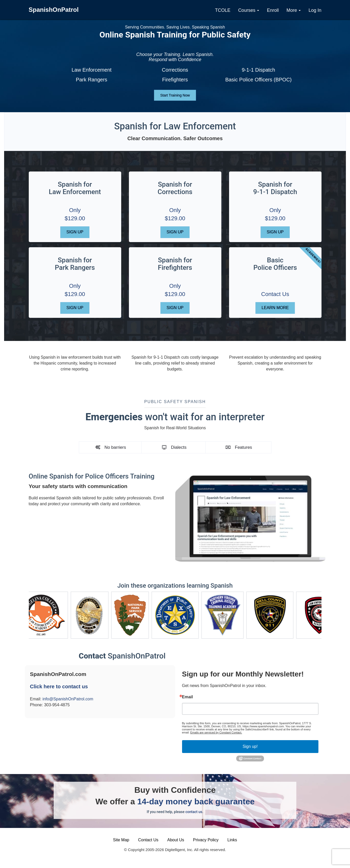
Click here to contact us (59, 686)
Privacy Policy (206, 840)
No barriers (110, 447)
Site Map (121, 840)
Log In (315, 10)
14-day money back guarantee (196, 802)
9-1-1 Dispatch (258, 70)
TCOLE (223, 10)
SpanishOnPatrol (54, 10)
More (294, 10)
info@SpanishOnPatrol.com (68, 699)
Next (325, 613)
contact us (194, 812)
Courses (249, 10)
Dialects (174, 447)
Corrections (175, 70)
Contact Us (275, 294)
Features (239, 447)
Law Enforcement (92, 70)
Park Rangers (91, 80)
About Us (176, 840)
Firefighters (175, 80)
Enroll (273, 10)
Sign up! (250, 746)
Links (232, 840)
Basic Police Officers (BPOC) (258, 80)
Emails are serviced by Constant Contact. (216, 732)
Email (188, 697)
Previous (25, 613)
